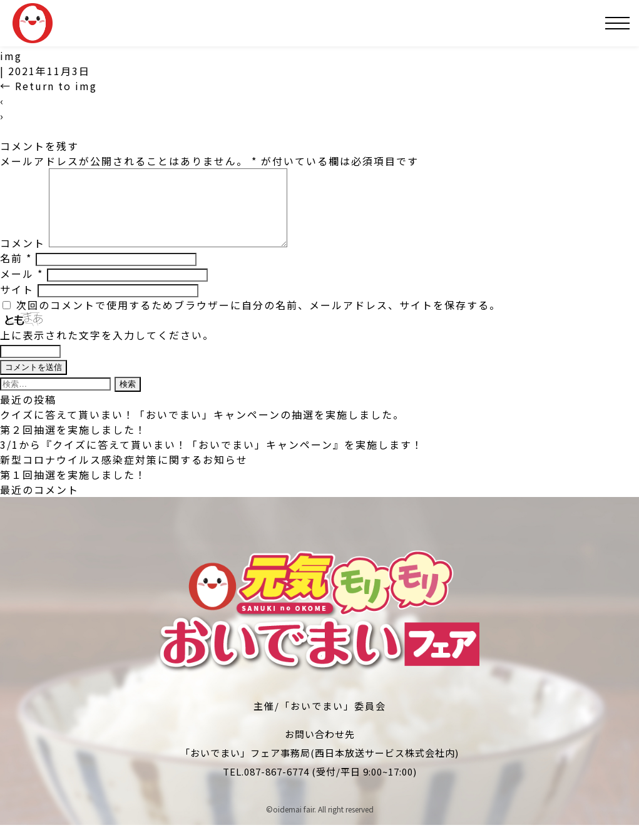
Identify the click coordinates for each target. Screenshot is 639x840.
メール (22, 289)
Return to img (49, 86)
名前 (16, 273)
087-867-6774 (277, 786)
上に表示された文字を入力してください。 (107, 350)
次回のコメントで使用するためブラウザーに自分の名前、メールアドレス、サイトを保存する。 (258, 320)
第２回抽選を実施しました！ (73, 444)
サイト (17, 304)
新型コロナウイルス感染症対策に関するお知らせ (124, 474)
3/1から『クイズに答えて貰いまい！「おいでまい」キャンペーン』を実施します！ (212, 459)
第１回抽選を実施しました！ (73, 489)
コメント (23, 258)
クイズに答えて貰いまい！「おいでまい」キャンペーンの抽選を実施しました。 (202, 429)
